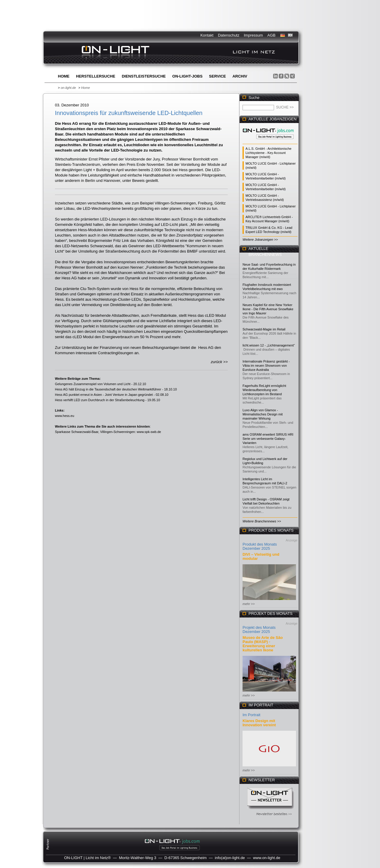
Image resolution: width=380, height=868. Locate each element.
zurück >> (219, 362)
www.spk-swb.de (149, 432)
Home (64, 76)
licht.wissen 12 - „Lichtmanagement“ (269, 345)
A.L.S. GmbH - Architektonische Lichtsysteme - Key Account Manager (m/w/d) (269, 153)
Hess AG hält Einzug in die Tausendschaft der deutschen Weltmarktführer (108, 389)
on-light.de (68, 88)
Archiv (240, 76)
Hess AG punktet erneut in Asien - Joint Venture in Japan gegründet (104, 395)
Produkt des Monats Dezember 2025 (260, 546)
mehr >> (249, 604)
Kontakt (207, 35)
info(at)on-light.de (230, 858)
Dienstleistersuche (144, 76)
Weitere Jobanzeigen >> (260, 240)
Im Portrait (251, 715)
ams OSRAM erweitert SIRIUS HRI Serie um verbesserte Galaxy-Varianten (268, 439)
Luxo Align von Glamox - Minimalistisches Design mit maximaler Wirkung (263, 414)
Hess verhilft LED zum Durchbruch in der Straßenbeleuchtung (100, 400)
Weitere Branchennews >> (262, 521)
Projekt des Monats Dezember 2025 (259, 630)
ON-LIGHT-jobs (187, 76)
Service (217, 76)
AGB (271, 35)
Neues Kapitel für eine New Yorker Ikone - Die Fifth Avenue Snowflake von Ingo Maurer (268, 309)
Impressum (253, 35)
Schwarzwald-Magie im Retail (264, 329)
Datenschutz (229, 35)
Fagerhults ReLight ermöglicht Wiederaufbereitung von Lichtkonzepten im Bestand (264, 390)
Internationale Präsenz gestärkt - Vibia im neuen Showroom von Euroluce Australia (266, 366)
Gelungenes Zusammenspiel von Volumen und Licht (93, 384)
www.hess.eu (65, 416)
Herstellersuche (96, 76)
